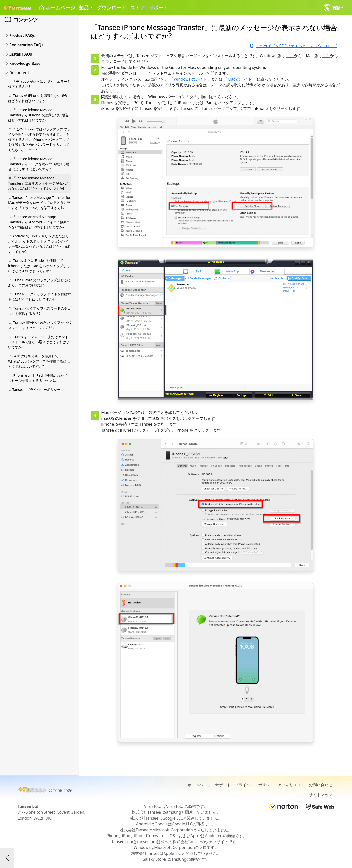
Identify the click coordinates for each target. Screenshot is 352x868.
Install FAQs (21, 54)
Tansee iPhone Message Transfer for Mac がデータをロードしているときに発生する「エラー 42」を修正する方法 (39, 203)
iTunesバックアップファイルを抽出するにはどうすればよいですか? (39, 297)
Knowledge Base (25, 63)
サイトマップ (321, 795)
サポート (158, 7)
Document (19, 73)
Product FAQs (22, 35)
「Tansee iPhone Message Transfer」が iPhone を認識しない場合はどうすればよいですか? (38, 115)
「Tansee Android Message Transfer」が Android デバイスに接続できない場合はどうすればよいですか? (39, 222)
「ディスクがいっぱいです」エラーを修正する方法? (39, 84)
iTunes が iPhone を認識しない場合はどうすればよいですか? (38, 98)
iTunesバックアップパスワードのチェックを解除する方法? (39, 311)
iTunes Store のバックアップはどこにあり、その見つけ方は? (39, 282)
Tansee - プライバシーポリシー (34, 390)
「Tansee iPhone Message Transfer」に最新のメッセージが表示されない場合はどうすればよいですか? (39, 183)
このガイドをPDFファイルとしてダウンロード (294, 46)
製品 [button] (84, 7)
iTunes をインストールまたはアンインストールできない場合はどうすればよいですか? (39, 342)
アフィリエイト (291, 785)
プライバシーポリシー (254, 785)
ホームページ (57, 8)
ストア (137, 7)
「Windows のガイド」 (190, 79)
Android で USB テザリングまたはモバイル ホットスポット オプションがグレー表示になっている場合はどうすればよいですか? (39, 244)
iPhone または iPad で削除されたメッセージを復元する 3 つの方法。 (38, 378)
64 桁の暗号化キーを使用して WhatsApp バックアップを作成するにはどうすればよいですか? (39, 361)
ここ (290, 56)
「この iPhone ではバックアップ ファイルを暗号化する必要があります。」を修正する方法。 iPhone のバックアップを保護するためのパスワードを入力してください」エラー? (39, 139)
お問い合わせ (321, 785)
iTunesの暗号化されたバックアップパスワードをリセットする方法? (39, 325)
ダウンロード (111, 7)
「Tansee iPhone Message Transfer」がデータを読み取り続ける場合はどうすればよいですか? (39, 164)
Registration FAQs (26, 45)
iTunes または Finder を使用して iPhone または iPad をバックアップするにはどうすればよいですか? (39, 266)
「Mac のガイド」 (240, 79)
